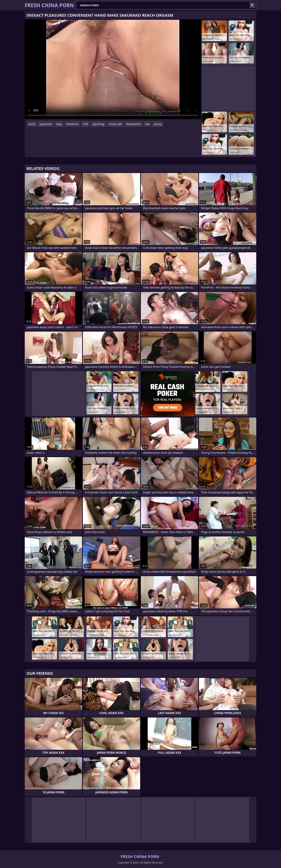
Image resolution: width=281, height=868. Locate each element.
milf (85, 124)
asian (32, 124)
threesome (133, 124)
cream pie (115, 124)
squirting (98, 124)
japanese (46, 124)
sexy (59, 124)
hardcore (72, 124)
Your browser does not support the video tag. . (113, 69)
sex (147, 124)
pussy (158, 124)
